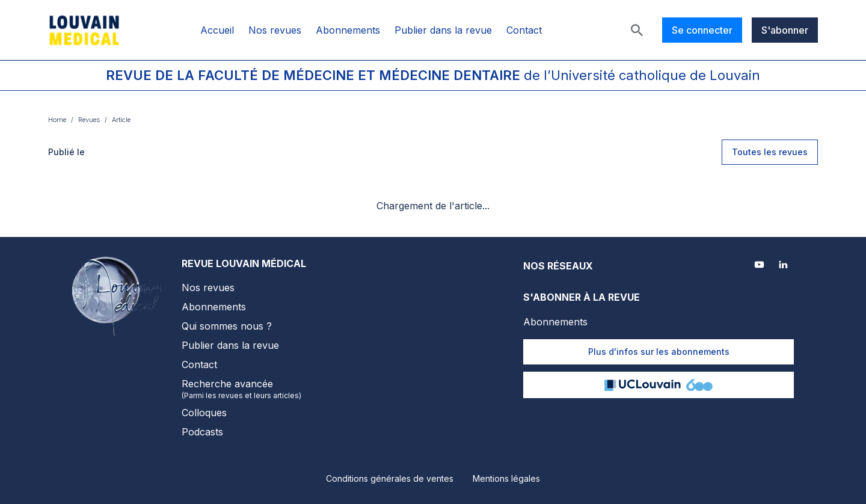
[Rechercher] (637, 30)
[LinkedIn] (784, 266)
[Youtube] (760, 266)
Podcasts (202, 432)
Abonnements (348, 30)
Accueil (217, 30)
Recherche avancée (244, 389)
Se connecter (702, 30)
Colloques (204, 413)
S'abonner (785, 30)
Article (121, 120)
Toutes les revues (770, 152)
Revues (89, 120)
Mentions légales (506, 478)
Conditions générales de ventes (390, 478)
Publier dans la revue (443, 30)
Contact (524, 30)
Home (57, 120)
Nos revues (275, 30)
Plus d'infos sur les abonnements (659, 352)
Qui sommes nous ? (227, 326)
